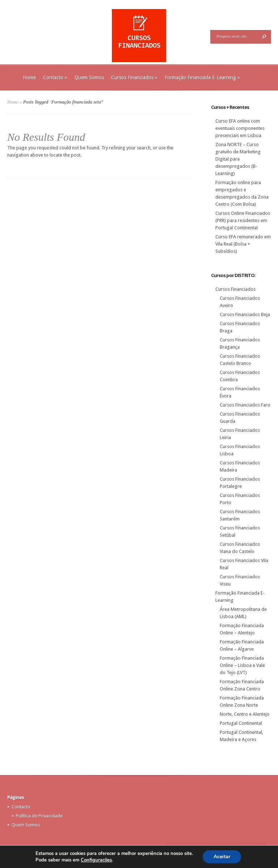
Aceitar (222, 857)
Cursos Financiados (134, 77)
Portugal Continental (241, 723)
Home (29, 77)
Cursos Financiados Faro (245, 405)
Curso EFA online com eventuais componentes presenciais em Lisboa (240, 128)
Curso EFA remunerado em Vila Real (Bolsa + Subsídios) (243, 244)
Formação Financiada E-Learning (202, 77)
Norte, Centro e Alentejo (245, 714)
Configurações (96, 860)
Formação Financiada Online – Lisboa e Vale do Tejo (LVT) (242, 665)
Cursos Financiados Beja (245, 314)
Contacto (55, 77)
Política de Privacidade (39, 816)
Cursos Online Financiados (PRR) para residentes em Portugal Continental (243, 220)
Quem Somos (89, 77)
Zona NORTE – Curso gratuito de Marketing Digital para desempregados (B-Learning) (238, 159)
